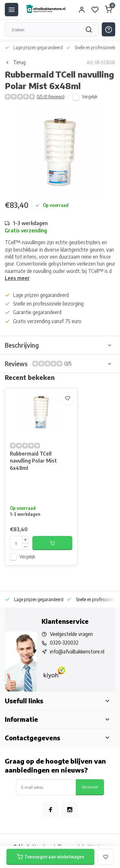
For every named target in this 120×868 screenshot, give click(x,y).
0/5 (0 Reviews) (51, 97)
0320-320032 (64, 643)
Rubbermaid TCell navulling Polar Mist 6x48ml (33, 461)
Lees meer (17, 278)
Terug (15, 62)
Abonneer (90, 787)
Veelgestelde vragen (71, 634)
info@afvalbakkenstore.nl (77, 652)
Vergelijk (90, 97)
